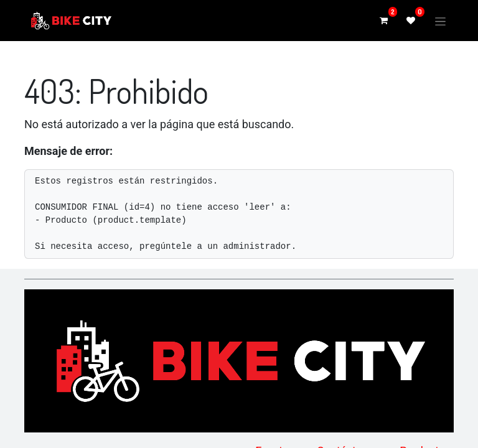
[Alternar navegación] (440, 20)
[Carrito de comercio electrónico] (383, 21)
